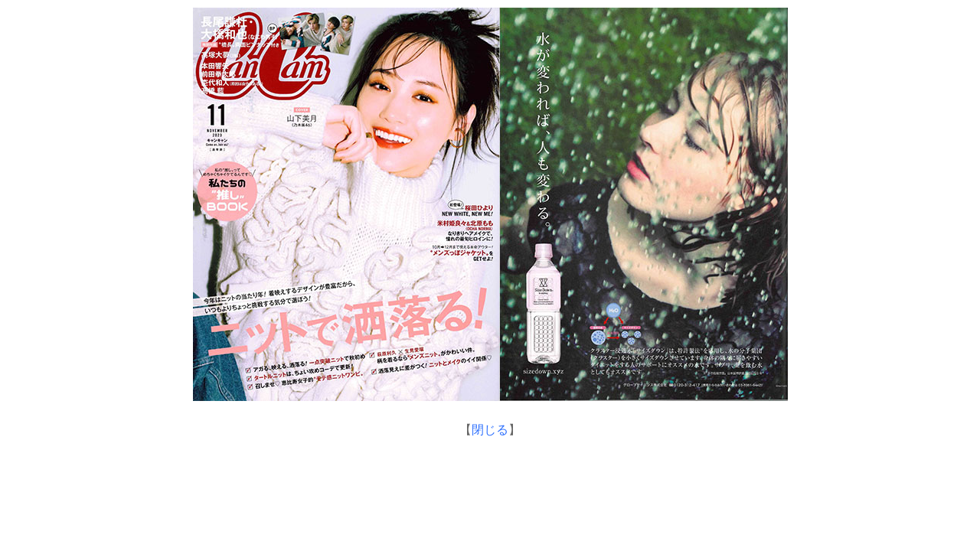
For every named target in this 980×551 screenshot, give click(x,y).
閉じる (490, 430)
